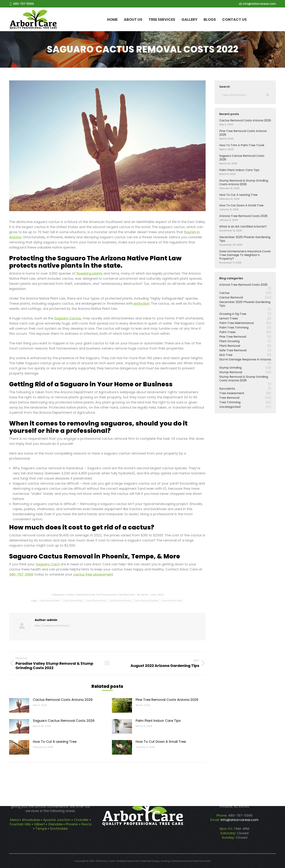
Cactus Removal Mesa (73, 601)
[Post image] (19, 705)
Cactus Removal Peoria (96, 601)
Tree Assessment (106, 595)
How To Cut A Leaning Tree (55, 742)
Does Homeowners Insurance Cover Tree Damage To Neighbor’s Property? (245, 255)
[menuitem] (112, 19)
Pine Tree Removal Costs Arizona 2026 (167, 700)
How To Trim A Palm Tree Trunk (242, 145)
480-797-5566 (21, 574)
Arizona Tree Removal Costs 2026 (243, 216)
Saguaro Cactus (68, 318)
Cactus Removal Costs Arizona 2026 (63, 700)
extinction (141, 303)
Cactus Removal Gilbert (50, 601)
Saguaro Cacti (48, 564)
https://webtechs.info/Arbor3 (52, 626)
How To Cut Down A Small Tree (161, 742)
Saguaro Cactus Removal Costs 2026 (64, 721)
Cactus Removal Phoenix (120, 601)
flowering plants (89, 273)
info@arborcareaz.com (257, 4)
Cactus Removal (85, 595)
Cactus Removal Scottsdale (146, 601)
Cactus (70, 595)
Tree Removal (126, 595)
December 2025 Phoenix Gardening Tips (245, 239)
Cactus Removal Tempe (172, 601)
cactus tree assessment (93, 574)
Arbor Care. (109, 861)
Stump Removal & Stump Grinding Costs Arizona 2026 (244, 182)
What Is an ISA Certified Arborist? (243, 227)
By (143, 595)
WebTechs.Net (201, 861)
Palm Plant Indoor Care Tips (158, 721)
